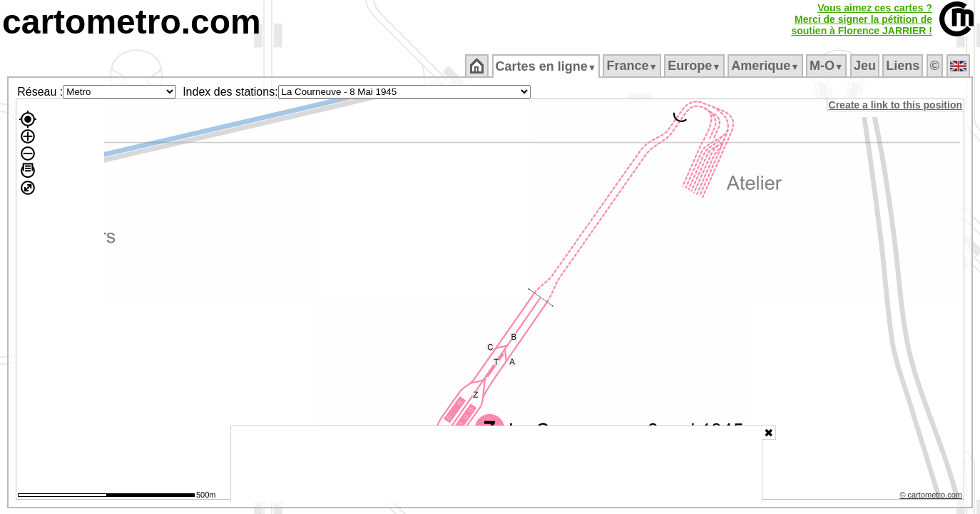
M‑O (828, 66)
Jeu (866, 66)
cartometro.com (132, 22)
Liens (904, 66)
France (633, 66)
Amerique (766, 66)
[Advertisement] (496, 464)
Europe (695, 66)
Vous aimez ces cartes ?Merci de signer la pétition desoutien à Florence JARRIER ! (862, 19)
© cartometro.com (932, 497)
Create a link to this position (896, 105)
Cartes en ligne (547, 66)
